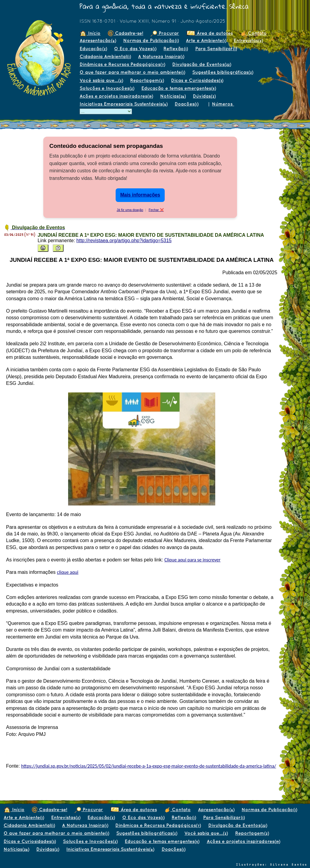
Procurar (165, 33)
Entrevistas (248, 40)
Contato (253, 33)
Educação (93, 49)
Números (223, 104)
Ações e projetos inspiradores (116, 96)
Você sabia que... (101, 80)
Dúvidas (204, 96)
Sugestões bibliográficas (223, 72)
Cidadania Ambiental (105, 56)
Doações (186, 104)
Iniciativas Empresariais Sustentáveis (124, 104)
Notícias (173, 96)
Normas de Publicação (151, 40)
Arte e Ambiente (206, 40)
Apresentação (98, 40)
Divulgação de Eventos (202, 64)
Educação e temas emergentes (179, 88)
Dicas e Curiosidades (197, 80)
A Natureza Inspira (161, 56)
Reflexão (176, 49)
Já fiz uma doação (130, 210)
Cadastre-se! (125, 33)
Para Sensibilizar (216, 49)
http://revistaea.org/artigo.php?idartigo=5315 (124, 241)
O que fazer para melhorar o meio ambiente (132, 72)
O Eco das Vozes (135, 49)
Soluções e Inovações (107, 88)
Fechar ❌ (156, 210)
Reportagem (147, 80)
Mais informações (140, 195)
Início (90, 33)
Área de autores (210, 33)
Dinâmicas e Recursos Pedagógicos (122, 64)
